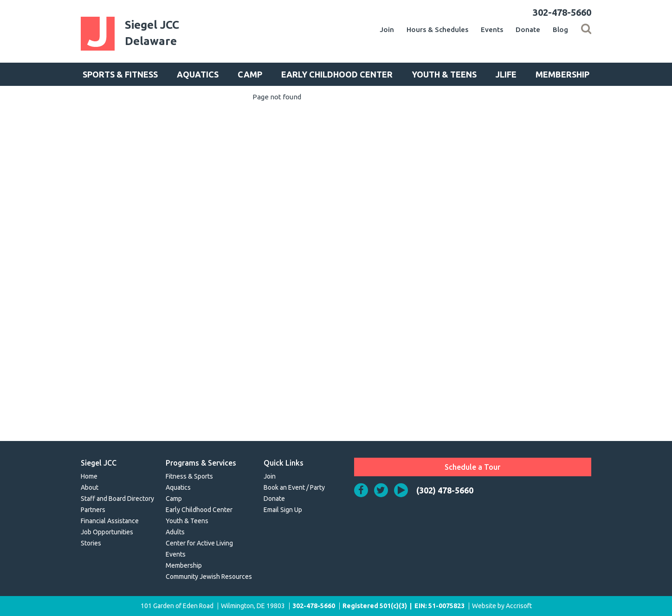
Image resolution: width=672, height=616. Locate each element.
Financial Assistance (110, 521)
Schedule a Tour (472, 467)
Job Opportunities (107, 532)
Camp (250, 74)
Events (492, 29)
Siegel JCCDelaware (152, 33)
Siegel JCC (99, 463)
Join (387, 29)
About (90, 487)
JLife (506, 74)
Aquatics (198, 74)
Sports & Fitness (120, 74)
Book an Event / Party (294, 487)
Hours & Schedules (437, 29)
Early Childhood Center (337, 74)
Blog (560, 29)
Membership (562, 74)
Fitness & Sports (189, 476)
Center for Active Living (199, 543)
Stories (91, 543)
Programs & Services (201, 463)
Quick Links (284, 463)
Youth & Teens (444, 74)
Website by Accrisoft (502, 606)
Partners (93, 510)
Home (89, 476)
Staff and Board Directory (117, 499)
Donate (528, 29)
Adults (175, 532)
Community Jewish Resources (209, 577)
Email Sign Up (283, 510)
